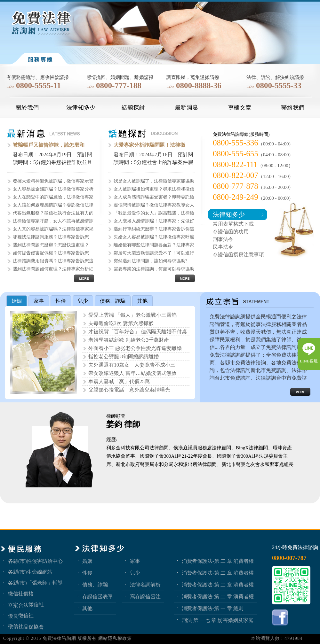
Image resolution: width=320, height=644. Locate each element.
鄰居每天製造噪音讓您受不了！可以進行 (154, 253)
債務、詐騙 (95, 585)
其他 (87, 608)
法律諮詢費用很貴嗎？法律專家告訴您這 (53, 261)
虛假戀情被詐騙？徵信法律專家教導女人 (154, 205)
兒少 (135, 573)
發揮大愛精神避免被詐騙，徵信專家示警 (53, 181)
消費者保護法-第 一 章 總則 (213, 608)
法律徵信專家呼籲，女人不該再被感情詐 (53, 221)
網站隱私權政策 (115, 638)
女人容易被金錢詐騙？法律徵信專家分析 (53, 189)
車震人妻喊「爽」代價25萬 (119, 381)
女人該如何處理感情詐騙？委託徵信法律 (53, 205)
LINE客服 (309, 361)
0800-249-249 (236, 197)
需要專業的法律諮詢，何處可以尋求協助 (154, 269)
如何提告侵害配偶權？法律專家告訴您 (51, 253)
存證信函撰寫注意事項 (238, 255)
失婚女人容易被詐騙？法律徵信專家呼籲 (154, 237)
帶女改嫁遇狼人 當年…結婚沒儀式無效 (132, 373)
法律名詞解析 (145, 585)
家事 (135, 561)
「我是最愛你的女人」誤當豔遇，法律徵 (154, 213)
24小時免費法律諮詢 (295, 547)
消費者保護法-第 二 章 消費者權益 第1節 (218, 596)
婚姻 (87, 561)
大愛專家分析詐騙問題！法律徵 (149, 145)
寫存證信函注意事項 (145, 596)
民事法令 (223, 247)
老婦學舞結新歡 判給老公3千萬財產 (129, 340)
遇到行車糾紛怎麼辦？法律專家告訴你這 (154, 229)
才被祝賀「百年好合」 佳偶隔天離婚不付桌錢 (138, 332)
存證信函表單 (98, 596)
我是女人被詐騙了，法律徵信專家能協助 (154, 181)
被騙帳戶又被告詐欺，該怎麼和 (49, 145)
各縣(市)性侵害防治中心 (35, 561)
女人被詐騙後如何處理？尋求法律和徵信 (154, 189)
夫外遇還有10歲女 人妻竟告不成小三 (132, 365)
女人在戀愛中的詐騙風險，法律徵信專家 (53, 197)
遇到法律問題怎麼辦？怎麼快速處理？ (51, 245)
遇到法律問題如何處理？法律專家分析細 (53, 269)
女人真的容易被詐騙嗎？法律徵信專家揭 (53, 229)
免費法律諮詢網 (59, 638)
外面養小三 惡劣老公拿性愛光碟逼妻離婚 (135, 348)
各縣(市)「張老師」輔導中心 (35, 583)
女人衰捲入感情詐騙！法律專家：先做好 (154, 221)
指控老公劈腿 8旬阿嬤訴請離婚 (124, 357)
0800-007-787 (289, 558)
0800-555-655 (236, 154)
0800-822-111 (235, 164)
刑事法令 (223, 239)
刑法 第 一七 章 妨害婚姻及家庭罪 (218, 620)
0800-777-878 (236, 186)
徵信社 (36, 604)
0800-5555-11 (38, 85)
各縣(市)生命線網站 (30, 572)
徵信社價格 (21, 594)
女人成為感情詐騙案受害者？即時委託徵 (154, 197)
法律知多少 (229, 214)
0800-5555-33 (279, 85)
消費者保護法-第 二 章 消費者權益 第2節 (218, 585)
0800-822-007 (236, 175)
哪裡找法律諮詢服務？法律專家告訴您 (51, 237)
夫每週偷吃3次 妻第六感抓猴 (121, 323)
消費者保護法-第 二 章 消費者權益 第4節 (218, 561)
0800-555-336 (236, 143)
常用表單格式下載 (233, 224)
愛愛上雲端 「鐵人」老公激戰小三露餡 (132, 315)
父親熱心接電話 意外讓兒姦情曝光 (129, 390)
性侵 (87, 573)
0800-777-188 (119, 85)
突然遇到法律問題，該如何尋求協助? (150, 261)
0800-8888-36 (199, 85)
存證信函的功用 (231, 232)
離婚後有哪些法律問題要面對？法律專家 (154, 245)
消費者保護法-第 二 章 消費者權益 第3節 (218, 573)
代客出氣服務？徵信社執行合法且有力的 (53, 213)
